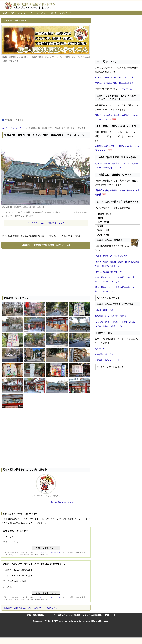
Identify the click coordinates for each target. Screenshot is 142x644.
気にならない (12, 542)
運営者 (54, 13)
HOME (5, 13)
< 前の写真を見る (36, 223)
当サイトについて (18, 13)
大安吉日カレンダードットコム (109, 360)
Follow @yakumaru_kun (62, 502)
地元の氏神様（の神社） (17, 581)
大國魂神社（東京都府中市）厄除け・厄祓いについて (46, 245)
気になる (10, 536)
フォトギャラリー (18, 128)
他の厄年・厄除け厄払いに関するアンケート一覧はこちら (31, 608)
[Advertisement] (46, 272)
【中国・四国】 (102, 326)
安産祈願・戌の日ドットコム (108, 354)
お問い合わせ (66, 13)
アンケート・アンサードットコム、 (51, 552)
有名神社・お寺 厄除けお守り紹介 (111, 316)
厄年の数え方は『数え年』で (108, 272)
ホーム (5, 128)
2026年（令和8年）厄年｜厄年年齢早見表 (114, 77)
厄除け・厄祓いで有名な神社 (19, 570)
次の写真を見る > (56, 223)
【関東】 (115, 322)
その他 (9, 587)
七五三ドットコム (103, 349)
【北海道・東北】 (103, 322)
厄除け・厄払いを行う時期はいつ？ (111, 256)
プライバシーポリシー (38, 13)
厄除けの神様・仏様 (104, 310)
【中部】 (124, 322)
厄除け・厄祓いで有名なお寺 (19, 576)
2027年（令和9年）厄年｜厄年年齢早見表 (114, 83)
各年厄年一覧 (126, 89)
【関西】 (132, 322)
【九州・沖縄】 (116, 326)
